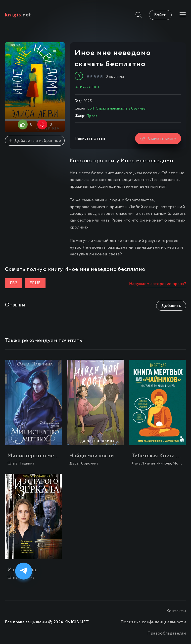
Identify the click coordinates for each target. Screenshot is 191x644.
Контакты (176, 611)
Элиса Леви (87, 87)
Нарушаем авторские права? (158, 284)
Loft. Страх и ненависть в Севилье (116, 109)
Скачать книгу (158, 139)
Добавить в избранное (35, 141)
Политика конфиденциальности (153, 622)
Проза (92, 116)
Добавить (171, 306)
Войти (160, 15)
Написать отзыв (90, 139)
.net (18, 15)
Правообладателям (167, 633)
